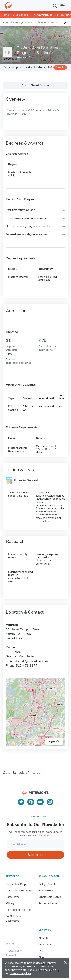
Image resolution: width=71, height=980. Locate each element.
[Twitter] (21, 802)
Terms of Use (13, 955)
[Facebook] (31, 802)
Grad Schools (20, 15)
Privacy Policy (14, 951)
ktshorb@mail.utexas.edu (32, 661)
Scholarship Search (50, 897)
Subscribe (35, 855)
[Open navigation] (62, 6)
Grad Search (46, 890)
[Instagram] (50, 802)
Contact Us (45, 945)
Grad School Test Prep (19, 890)
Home (5, 15)
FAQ (41, 951)
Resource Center (48, 903)
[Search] (55, 6)
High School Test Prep (18, 910)
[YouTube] (40, 802)
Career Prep (13, 897)
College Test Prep (16, 884)
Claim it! (60, 68)
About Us (44, 938)
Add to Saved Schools (35, 85)
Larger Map (54, 741)
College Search (47, 884)
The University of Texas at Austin (39, 48)
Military (10, 903)
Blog (41, 957)
